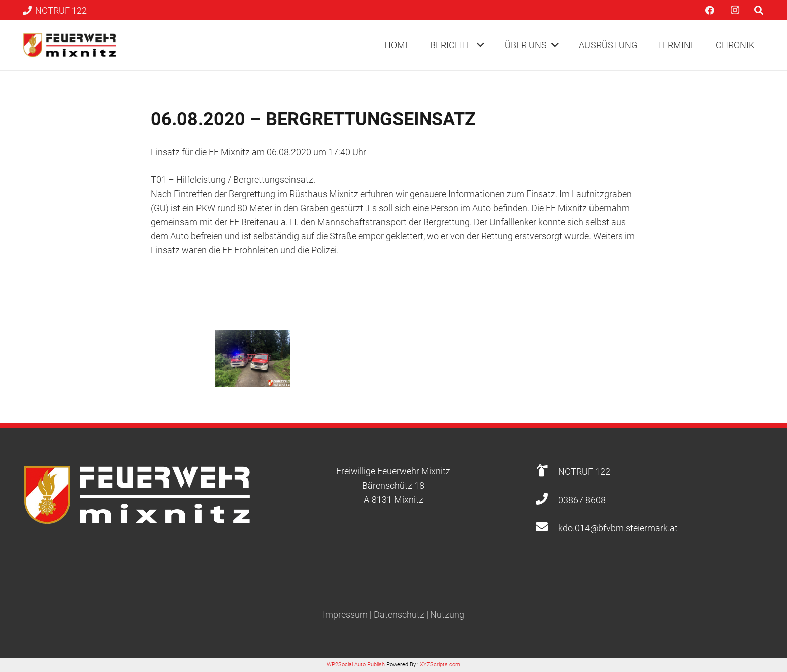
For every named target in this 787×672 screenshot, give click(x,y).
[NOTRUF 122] (547, 472)
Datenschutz (399, 614)
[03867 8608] (547, 500)
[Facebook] (710, 10)
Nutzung (447, 614)
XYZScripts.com (440, 665)
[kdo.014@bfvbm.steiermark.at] (547, 528)
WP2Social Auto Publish (356, 665)
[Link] (70, 45)
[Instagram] (735, 10)
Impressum (345, 614)
